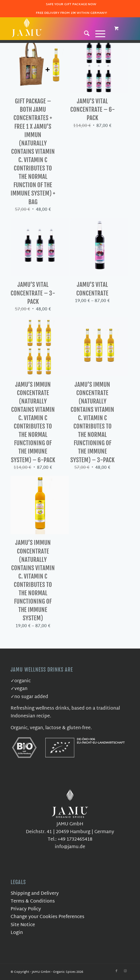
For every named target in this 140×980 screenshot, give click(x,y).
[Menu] (97, 33)
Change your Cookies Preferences (47, 917)
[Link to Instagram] (125, 971)
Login (17, 933)
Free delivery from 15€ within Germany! (71, 13)
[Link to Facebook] (116, 971)
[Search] (84, 33)
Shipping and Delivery (35, 894)
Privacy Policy (26, 909)
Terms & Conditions (33, 902)
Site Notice (23, 925)
